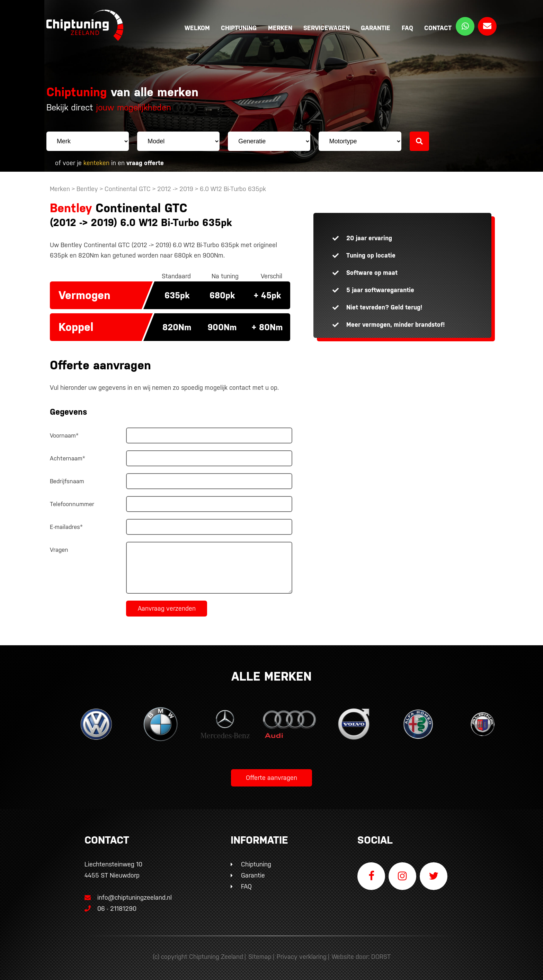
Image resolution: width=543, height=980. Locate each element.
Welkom (197, 28)
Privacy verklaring (302, 957)
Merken (280, 28)
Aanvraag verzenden (167, 608)
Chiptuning (239, 28)
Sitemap (260, 957)
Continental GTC (128, 189)
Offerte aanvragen (271, 778)
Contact (438, 28)
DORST (381, 957)
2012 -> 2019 (176, 189)
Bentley (87, 189)
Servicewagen (327, 28)
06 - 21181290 (110, 909)
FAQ (407, 28)
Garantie (376, 28)
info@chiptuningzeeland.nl (128, 897)
